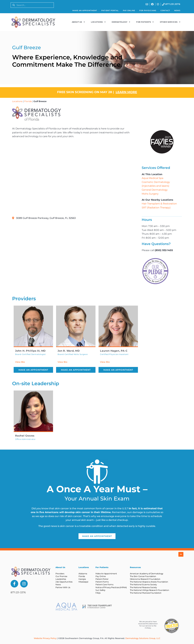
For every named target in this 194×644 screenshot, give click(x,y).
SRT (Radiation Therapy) (156, 208)
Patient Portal (110, 10)
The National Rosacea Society (143, 587)
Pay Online (129, 10)
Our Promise (61, 576)
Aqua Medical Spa (152, 178)
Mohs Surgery (150, 194)
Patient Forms (102, 582)
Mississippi (83, 582)
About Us (78, 22)
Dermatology (121, 22)
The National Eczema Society (143, 584)
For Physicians (148, 10)
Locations (98, 22)
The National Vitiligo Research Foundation (150, 590)
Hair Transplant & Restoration (159, 204)
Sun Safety (100, 590)
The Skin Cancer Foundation (143, 576)
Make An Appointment (85, 10)
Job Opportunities (64, 582)
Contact (165, 10)
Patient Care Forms (104, 584)
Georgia (82, 579)
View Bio (20, 362)
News (177, 10)
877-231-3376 (18, 592)
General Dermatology (155, 190)
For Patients (145, 22)
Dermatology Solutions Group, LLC (143, 638)
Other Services (170, 22)
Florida (28, 101)
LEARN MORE (126, 92)
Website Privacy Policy (45, 638)
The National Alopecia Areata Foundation (149, 582)
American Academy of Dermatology (147, 574)
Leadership (61, 579)
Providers (60, 574)
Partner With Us (63, 587)
